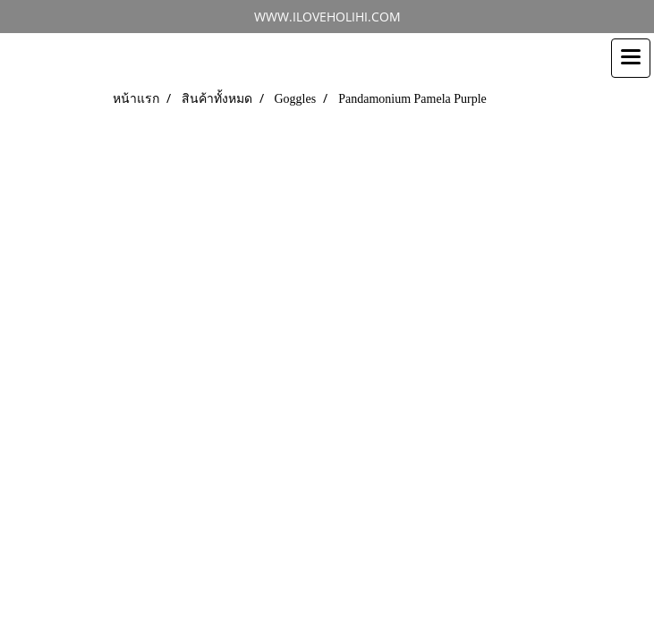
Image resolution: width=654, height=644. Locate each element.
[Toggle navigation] (631, 58)
